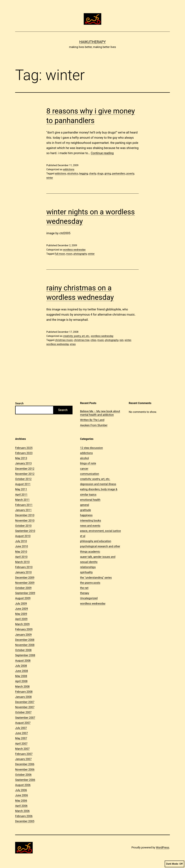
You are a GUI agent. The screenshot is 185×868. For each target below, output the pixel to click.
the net (84, 588)
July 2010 (21, 541)
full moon (60, 254)
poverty (130, 173)
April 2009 (21, 619)
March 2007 (22, 749)
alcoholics (73, 173)
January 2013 (23, 463)
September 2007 (25, 718)
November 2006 (25, 769)
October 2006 (23, 775)
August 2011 (23, 484)
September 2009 (25, 593)
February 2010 (24, 567)
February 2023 (24, 453)
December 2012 (25, 469)
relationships (88, 567)
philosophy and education (96, 541)
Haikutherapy (92, 42)
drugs (100, 173)
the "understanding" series (96, 578)
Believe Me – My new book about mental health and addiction (100, 413)
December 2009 (25, 578)
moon (69, 254)
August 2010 (23, 536)
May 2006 (21, 801)
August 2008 (23, 661)
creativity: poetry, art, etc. (76, 336)
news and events (90, 526)
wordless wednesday (74, 250)
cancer (84, 469)
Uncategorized (89, 598)
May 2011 (21, 489)
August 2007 (23, 723)
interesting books (91, 520)
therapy (85, 593)
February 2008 (24, 692)
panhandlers (119, 173)
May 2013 (21, 458)
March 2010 (22, 562)
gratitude (85, 510)
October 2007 (23, 712)
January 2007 (23, 759)
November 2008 (25, 645)
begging (84, 173)
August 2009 (23, 598)
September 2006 (25, 780)
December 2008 (25, 640)
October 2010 (23, 526)
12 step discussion (91, 448)
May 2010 (21, 552)
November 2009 (25, 583)
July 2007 (21, 728)
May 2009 (21, 614)
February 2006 (24, 816)
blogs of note (88, 463)
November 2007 (25, 707)
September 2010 (25, 531)
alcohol (84, 458)
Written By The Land (92, 420)
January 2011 (23, 510)
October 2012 (23, 479)
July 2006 (21, 790)
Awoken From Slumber (94, 425)
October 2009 (23, 588)
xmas (73, 344)
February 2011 (24, 505)
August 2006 (23, 785)
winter (50, 178)
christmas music (64, 340)
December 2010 (25, 515)
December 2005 (25, 821)
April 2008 (21, 681)
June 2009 (21, 609)
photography (80, 254)
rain (121, 340)
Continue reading (102, 153)
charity (93, 173)
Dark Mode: (174, 864)
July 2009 (21, 603)
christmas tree (82, 340)
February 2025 (24, 448)
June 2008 (21, 671)
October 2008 (23, 650)
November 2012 (25, 474)
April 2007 (21, 744)
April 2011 (21, 495)
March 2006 (22, 811)
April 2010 (21, 557)
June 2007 (21, 733)
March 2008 (22, 686)
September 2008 (25, 655)
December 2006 (25, 764)
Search (19, 403)
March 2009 (22, 624)
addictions (69, 169)
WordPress (163, 847)
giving (108, 173)
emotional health (90, 500)
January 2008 (23, 697)
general (85, 505)
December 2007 (25, 702)
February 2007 (24, 754)
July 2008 (21, 666)
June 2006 (21, 795)
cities (93, 340)
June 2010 (21, 546)
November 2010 (25, 520)
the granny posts (90, 583)
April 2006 (21, 806)
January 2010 (23, 572)
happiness (86, 515)
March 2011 (22, 500)
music (101, 340)
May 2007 (21, 738)
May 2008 (21, 676)
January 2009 (23, 635)
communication (90, 474)
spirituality (86, 572)
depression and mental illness (98, 484)
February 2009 (24, 629)
